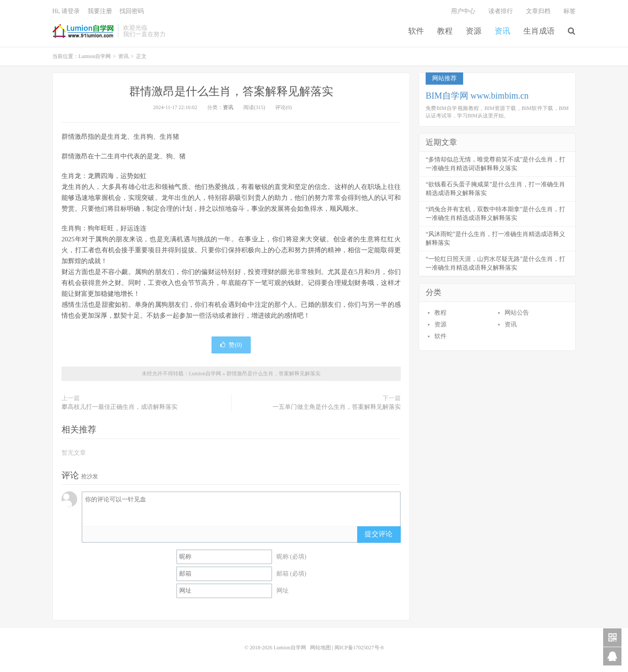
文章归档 (538, 11)
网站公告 (517, 313)
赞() (231, 345)
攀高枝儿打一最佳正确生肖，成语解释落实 (119, 407)
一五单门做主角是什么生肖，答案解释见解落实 (337, 407)
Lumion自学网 (83, 31)
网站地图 (321, 648)
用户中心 (463, 11)
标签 (570, 11)
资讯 (502, 31)
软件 (416, 31)
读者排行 (501, 11)
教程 (445, 31)
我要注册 (100, 11)
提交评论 (379, 534)
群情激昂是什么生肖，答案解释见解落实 (231, 91)
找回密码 (132, 11)
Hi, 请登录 (66, 11)
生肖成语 (539, 31)
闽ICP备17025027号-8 (359, 648)
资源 (474, 31)
